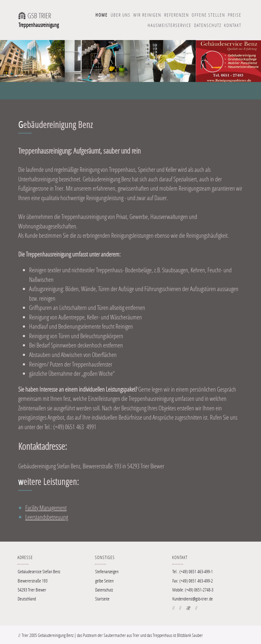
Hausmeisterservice (170, 25)
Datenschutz (208, 25)
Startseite (102, 599)
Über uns (121, 15)
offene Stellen (208, 15)
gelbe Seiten (104, 581)
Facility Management (46, 508)
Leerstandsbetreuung (47, 517)
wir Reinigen (147, 15)
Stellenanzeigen (107, 571)
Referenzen (177, 15)
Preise (235, 15)
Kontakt (233, 25)
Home (102, 15)
